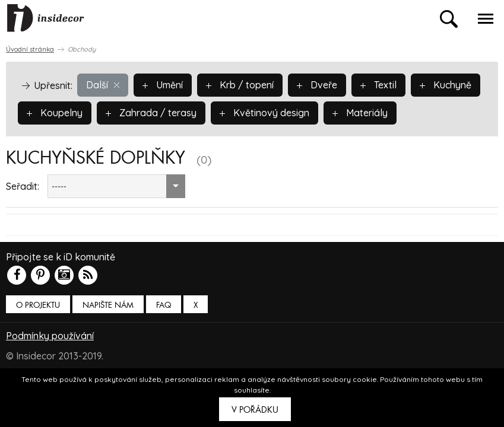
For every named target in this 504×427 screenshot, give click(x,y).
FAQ (164, 305)
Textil (378, 85)
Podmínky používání (50, 336)
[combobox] (116, 186)
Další (103, 85)
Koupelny (55, 113)
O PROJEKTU (38, 305)
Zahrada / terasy (151, 113)
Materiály (360, 113)
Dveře (317, 85)
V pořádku (255, 410)
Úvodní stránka (30, 49)
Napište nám (108, 305)
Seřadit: (23, 186)
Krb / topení (240, 85)
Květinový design (264, 113)
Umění (163, 85)
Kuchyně (446, 85)
